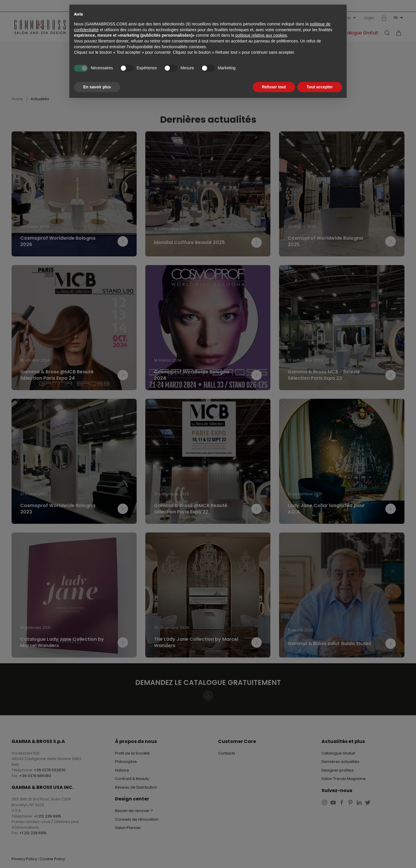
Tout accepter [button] (320, 87)
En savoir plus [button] (97, 87)
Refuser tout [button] (274, 87)
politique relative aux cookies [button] (261, 35)
